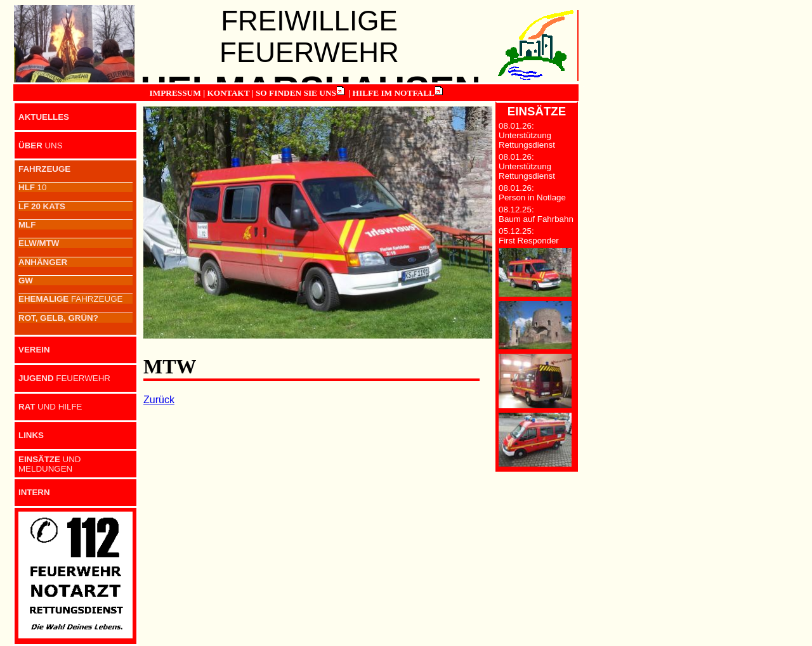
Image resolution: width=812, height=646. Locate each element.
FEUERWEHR (64, 378)
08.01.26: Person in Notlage (532, 193)
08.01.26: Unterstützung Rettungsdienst (527, 135)
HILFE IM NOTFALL (394, 93)
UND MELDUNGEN (50, 464)
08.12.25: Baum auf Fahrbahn (536, 214)
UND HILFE (50, 407)
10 (32, 187)
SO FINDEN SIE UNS (296, 93)
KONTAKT (228, 93)
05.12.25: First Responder (529, 236)
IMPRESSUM (175, 93)
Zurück (159, 400)
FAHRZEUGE (70, 299)
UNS (41, 145)
